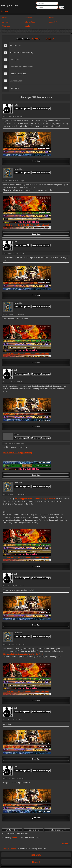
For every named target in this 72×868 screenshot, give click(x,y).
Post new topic (12, 830)
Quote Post (36, 161)
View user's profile (22, 108)
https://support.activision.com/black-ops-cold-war (35, 498)
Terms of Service (9, 849)
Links (28, 26)
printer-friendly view (57, 830)
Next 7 (50, 39)
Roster (51, 18)
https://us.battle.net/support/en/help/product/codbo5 (24, 654)
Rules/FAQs (30, 22)
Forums (29, 18)
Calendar (6, 26)
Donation (36, 855)
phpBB (14, 838)
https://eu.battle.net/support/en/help (18, 453)
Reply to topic (33, 830)
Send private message (41, 108)
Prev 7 (36, 39)
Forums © (66, 843)
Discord (36, 862)
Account (6, 22)
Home (5, 18)
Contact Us (53, 22)
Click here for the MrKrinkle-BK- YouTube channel (26, 225)
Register (5, 11)
